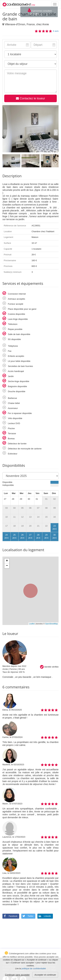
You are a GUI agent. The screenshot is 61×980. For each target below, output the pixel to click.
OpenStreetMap (51, 624)
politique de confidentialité (34, 969)
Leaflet (32, 624)
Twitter (27, 916)
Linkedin (44, 916)
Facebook (10, 916)
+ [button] (7, 561)
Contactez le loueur (30, 98)
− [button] (7, 566)
